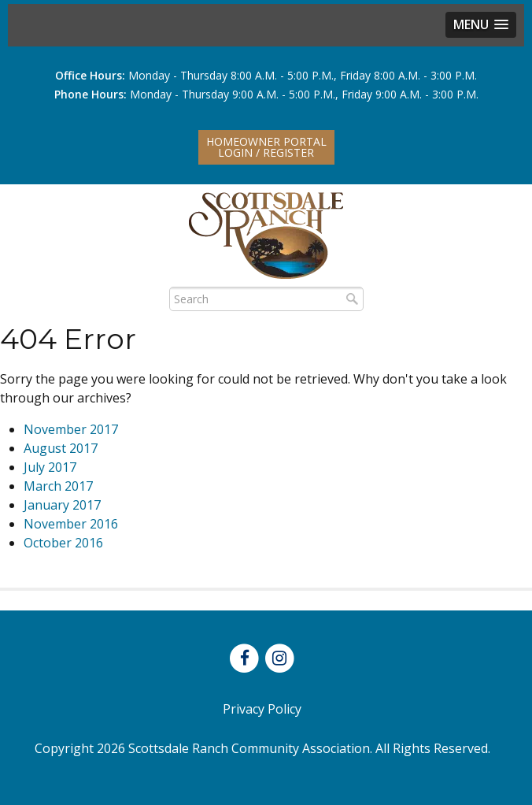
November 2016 (71, 524)
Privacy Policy (262, 709)
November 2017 (71, 429)
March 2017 (58, 486)
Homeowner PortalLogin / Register (266, 147)
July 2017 (50, 467)
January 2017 (62, 505)
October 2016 (63, 543)
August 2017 (61, 448)
